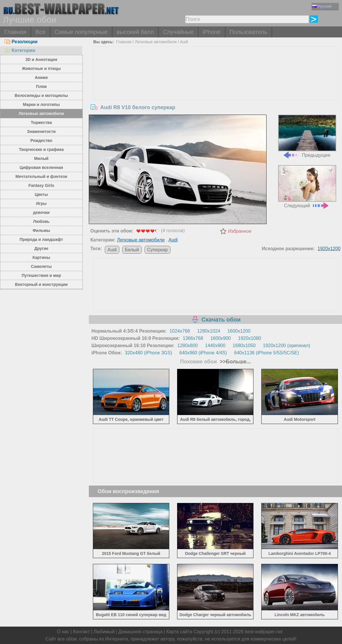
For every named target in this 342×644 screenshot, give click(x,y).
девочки (41, 212)
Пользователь (249, 32)
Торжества (41, 122)
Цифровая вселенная (42, 167)
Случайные (178, 32)
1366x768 (193, 338)
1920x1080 (250, 338)
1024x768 (180, 331)
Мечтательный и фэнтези (41, 176)
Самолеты (42, 266)
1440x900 (215, 346)
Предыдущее (307, 136)
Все (40, 32)
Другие (41, 248)
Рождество (41, 140)
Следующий (307, 186)
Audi (184, 42)
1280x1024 (209, 331)
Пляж (41, 86)
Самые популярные (81, 32)
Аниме (41, 77)
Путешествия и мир (41, 275)
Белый (132, 250)
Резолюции (21, 42)
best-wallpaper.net (264, 632)
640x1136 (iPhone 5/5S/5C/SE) (266, 353)
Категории (20, 50)
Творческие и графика (41, 149)
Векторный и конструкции (42, 284)
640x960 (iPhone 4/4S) (203, 353)
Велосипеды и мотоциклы (42, 95)
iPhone (212, 32)
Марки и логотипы (41, 104)
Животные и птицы (41, 68)
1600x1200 (239, 331)
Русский (322, 6)
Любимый (104, 632)
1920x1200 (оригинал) (287, 346)
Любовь (41, 221)
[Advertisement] (216, 90)
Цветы (41, 194)
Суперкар (157, 250)
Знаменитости (41, 131)
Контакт (82, 632)
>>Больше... (235, 362)
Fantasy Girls (41, 185)
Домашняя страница (140, 632)
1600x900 (221, 338)
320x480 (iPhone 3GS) (148, 353)
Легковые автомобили (41, 113)
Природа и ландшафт (42, 239)
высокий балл (135, 32)
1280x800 (188, 346)
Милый (41, 158)
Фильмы (41, 230)
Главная (15, 32)
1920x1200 (329, 249)
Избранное (240, 231)
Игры (41, 203)
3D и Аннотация (42, 59)
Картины (41, 257)
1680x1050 (244, 346)
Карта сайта (179, 632)
